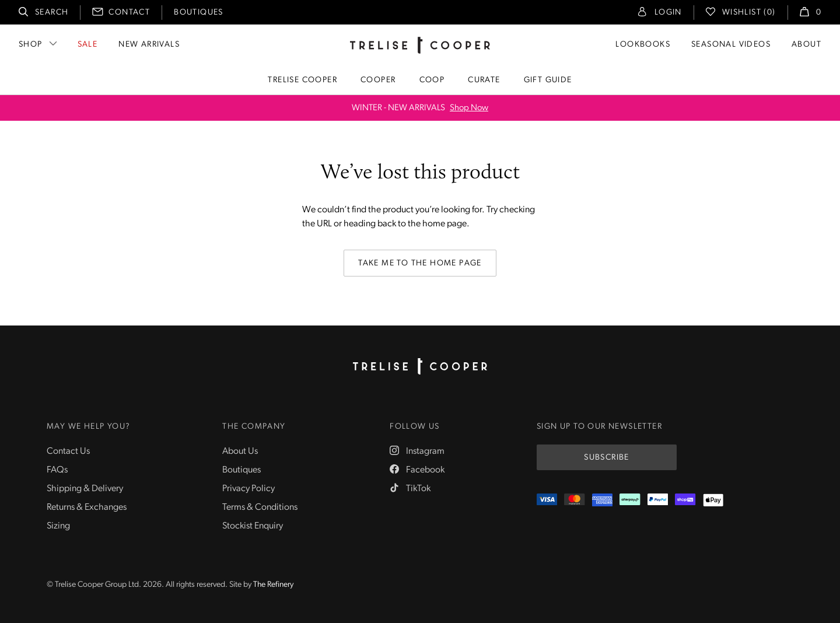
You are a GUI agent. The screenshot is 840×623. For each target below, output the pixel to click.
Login (668, 13)
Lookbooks (643, 45)
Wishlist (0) (749, 13)
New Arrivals (149, 45)
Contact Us (68, 452)
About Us (240, 452)
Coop (432, 80)
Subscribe (607, 458)
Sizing (58, 526)
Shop (31, 45)
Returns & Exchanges (87, 508)
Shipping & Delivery (85, 489)
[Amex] (602, 500)
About (806, 45)
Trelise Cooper (302, 80)
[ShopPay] (685, 500)
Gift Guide (548, 80)
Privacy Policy (249, 489)
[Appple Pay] (713, 500)
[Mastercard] (574, 500)
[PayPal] (658, 500)
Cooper (378, 80)
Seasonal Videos (731, 45)
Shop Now (469, 108)
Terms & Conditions (260, 508)
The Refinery (273, 585)
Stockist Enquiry (253, 526)
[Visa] (547, 500)
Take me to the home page (420, 263)
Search (52, 13)
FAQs (57, 470)
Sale (88, 45)
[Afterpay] (630, 500)
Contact (129, 13)
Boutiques (199, 13)
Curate (484, 80)
